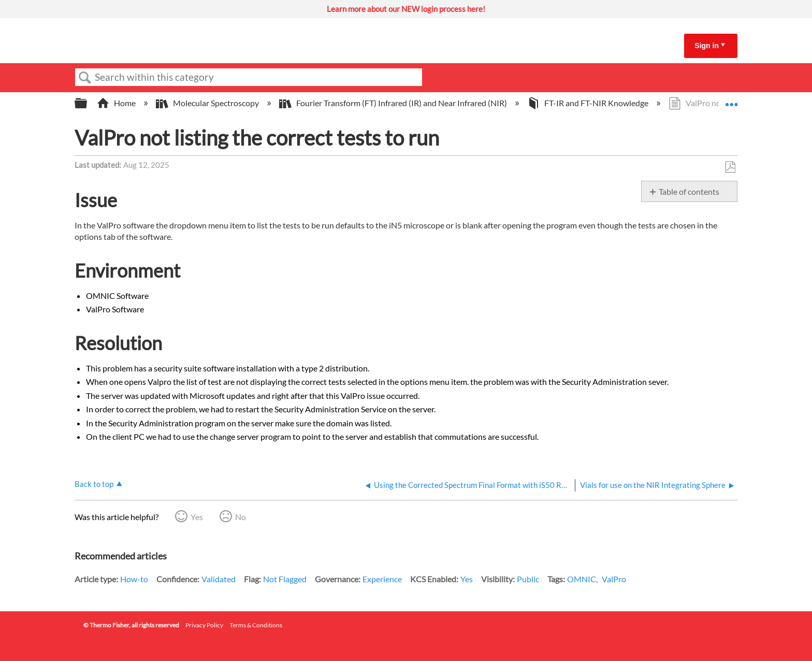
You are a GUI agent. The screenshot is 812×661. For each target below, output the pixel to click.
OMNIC (582, 579)
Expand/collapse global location (731, 100)
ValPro (614, 579)
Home (117, 103)
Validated (219, 579)
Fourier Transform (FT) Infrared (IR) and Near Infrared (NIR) (394, 103)
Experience (382, 579)
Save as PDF (730, 167)
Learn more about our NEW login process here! (406, 9)
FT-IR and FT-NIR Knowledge (589, 103)
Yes (197, 517)
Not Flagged (285, 579)
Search (85, 78)
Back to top (94, 484)
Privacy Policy (204, 625)
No (241, 517)
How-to (134, 579)
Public (528, 579)
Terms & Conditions (256, 625)
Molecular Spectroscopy (208, 103)
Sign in (707, 46)
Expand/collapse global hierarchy (88, 103)
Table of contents (689, 191)
